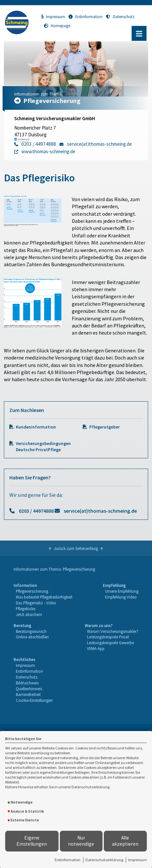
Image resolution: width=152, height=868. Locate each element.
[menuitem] (43, 600)
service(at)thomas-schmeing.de (100, 511)
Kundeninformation (36, 427)
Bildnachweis (27, 683)
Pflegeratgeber (104, 427)
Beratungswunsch (31, 631)
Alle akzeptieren (125, 841)
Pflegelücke (26, 609)
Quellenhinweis (29, 689)
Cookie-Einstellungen (34, 700)
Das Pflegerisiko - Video (36, 603)
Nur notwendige (81, 841)
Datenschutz (120, 17)
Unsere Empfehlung (122, 591)
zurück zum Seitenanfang (76, 548)
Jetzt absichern (29, 614)
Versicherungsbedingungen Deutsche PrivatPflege (43, 447)
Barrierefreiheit (28, 694)
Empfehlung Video (121, 597)
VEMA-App (96, 648)
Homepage (57, 26)
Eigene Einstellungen (32, 841)
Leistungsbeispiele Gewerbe (110, 643)
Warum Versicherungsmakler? (113, 631)
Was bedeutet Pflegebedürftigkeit (44, 597)
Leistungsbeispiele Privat (108, 637)
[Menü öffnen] (139, 33)
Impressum (137, 860)
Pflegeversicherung (32, 591)
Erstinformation (68, 860)
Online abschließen (32, 637)
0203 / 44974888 (36, 511)
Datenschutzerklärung (104, 860)
